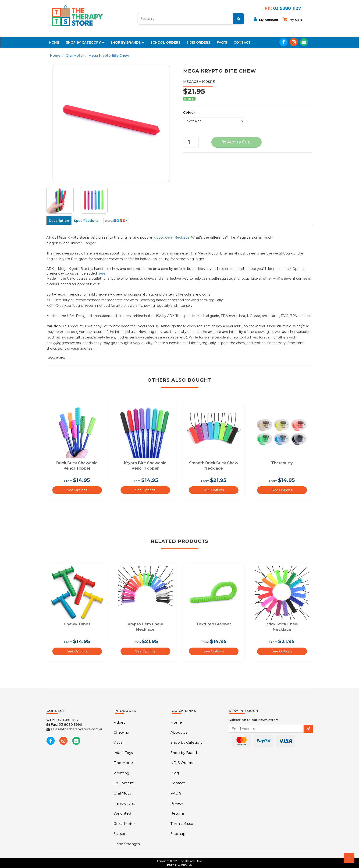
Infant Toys (123, 753)
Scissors (120, 834)
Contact (242, 42)
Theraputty (282, 463)
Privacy (177, 803)
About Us (179, 732)
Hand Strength (127, 844)
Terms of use (182, 824)
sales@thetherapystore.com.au (75, 729)
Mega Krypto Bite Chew (109, 56)
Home (54, 42)
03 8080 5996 (64, 725)
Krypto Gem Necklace (171, 237)
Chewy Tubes (77, 624)
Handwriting (124, 803)
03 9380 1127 (62, 720)
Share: (116, 221)
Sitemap (178, 834)
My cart (292, 19)
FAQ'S (222, 42)
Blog (175, 773)
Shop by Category (187, 742)
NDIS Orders (199, 42)
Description (59, 221)
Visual (119, 742)
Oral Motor (75, 56)
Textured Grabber (214, 624)
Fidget (119, 722)
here (102, 273)
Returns (178, 813)
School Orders (165, 42)
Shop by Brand (184, 753)
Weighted (122, 813)
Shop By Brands (127, 42)
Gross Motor (124, 824)
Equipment (124, 783)
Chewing (121, 732)
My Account (266, 19)
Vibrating (121, 773)
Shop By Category (85, 42)
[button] (349, 858)
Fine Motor (123, 763)
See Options (77, 490)
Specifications (86, 221)
